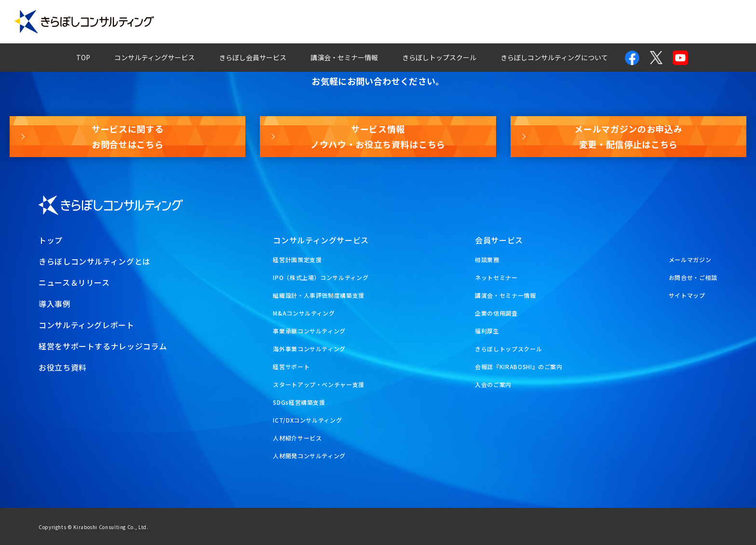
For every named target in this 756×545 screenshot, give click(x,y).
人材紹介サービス (297, 438)
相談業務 (487, 259)
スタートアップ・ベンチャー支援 (319, 384)
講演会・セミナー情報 (344, 57)
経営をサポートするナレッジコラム (103, 346)
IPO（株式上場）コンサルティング (321, 277)
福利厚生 (487, 331)
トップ (51, 240)
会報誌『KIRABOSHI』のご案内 (519, 366)
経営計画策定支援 (297, 259)
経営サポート (291, 366)
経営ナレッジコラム (513, 22)
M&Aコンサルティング (304, 313)
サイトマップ (687, 295)
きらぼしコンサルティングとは (94, 261)
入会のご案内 (493, 384)
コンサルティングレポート (416, 22)
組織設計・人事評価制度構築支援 (319, 295)
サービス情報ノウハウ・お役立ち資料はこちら (378, 136)
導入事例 (336, 22)
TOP (83, 57)
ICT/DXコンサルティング (307, 420)
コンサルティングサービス (155, 57)
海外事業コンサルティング (309, 349)
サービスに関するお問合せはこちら (128, 136)
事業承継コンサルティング (309, 331)
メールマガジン (646, 22)
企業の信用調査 (496, 313)
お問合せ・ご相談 (693, 277)
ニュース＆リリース (74, 282)
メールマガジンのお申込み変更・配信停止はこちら (628, 136)
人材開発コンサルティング (309, 456)
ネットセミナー (496, 277)
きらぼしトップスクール (439, 57)
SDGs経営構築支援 (299, 402)
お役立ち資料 (716, 22)
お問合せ (583, 22)
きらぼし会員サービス (253, 57)
